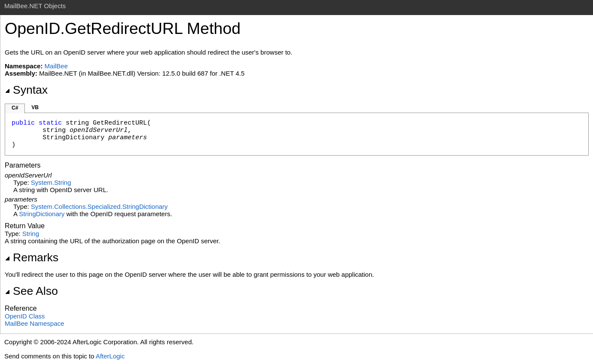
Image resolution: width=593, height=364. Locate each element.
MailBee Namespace (34, 323)
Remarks (32, 257)
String (31, 234)
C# (15, 108)
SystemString (51, 182)
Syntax (26, 90)
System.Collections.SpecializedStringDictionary (99, 206)
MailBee (56, 66)
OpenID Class (25, 316)
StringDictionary (42, 214)
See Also (31, 291)
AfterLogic (110, 356)
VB (35, 107)
